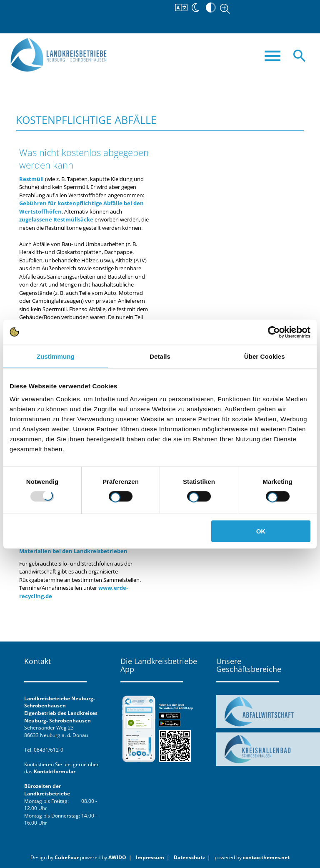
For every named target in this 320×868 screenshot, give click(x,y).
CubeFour (67, 857)
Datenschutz (189, 857)
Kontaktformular (55, 771)
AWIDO (117, 857)
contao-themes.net (266, 857)
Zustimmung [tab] (56, 356)
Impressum (150, 857)
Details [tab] (160, 356)
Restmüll (31, 179)
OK (261, 531)
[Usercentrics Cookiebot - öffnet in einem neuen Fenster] (274, 332)
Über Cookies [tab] (265, 356)
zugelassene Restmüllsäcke (56, 219)
